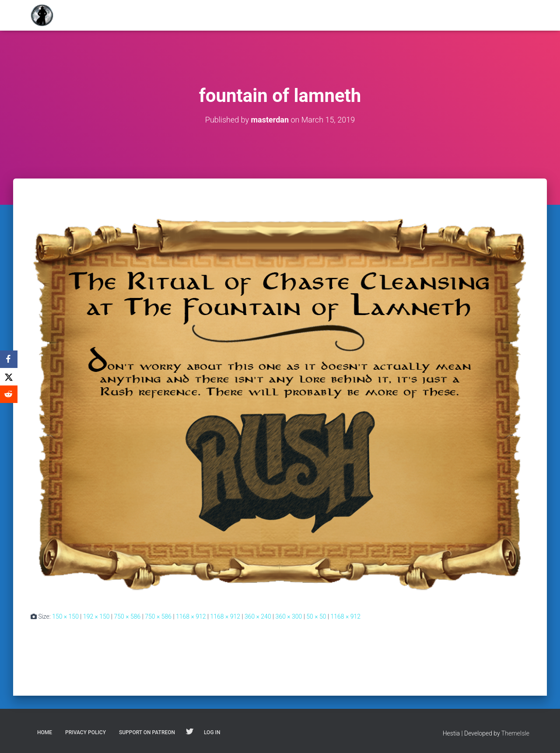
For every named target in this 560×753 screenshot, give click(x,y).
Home (45, 732)
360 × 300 (289, 616)
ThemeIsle (515, 733)
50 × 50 (316, 616)
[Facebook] (9, 359)
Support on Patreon (147, 732)
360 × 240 (258, 616)
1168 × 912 (191, 616)
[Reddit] (9, 394)
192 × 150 (96, 616)
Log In (212, 732)
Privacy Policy (86, 732)
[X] (9, 377)
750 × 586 (128, 616)
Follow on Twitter (189, 732)
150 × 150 (65, 616)
